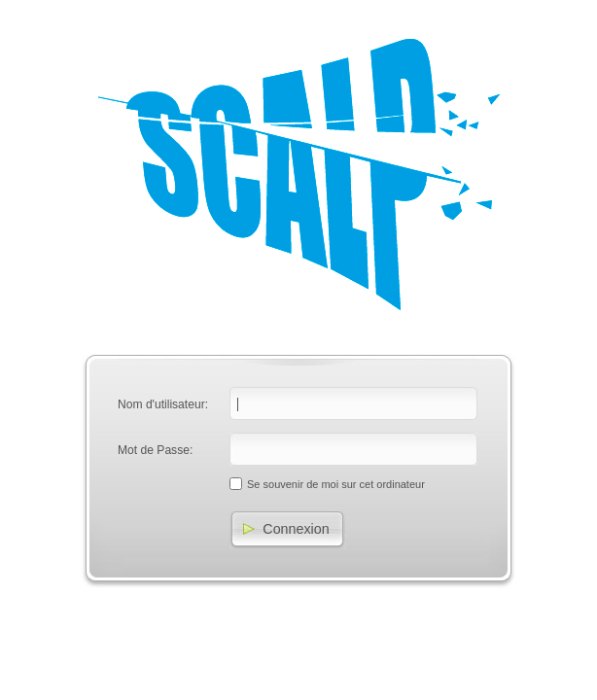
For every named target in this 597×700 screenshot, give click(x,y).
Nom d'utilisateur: (163, 404)
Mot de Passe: (155, 450)
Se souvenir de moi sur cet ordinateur (336, 484)
